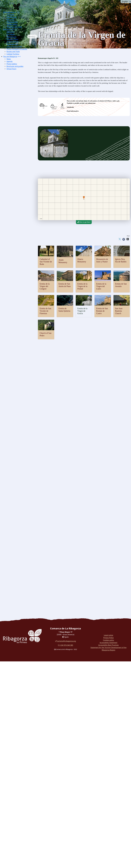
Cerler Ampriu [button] (19, 273)
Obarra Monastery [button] (17, 319)
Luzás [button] (13, 298)
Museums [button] (11, 416)
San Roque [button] (18, 234)
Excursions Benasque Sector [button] (20, 73)
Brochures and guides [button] (15, 66)
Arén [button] (13, 283)
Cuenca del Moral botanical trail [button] (18, 575)
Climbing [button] (14, 206)
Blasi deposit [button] (15, 411)
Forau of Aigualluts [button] (17, 142)
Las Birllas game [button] (17, 509)
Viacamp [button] (14, 306)
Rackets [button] (14, 193)
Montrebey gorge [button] (17, 137)
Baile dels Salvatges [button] (18, 501)
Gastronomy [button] (12, 22)
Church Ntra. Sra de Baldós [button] (20, 370)
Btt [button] (12, 211)
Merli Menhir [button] (16, 393)
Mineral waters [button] (16, 542)
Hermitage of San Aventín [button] (20, 347)
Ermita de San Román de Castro (102, 311)
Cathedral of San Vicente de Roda (46, 262)
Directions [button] (10, 32)
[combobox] (35, 37)
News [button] (9, 59)
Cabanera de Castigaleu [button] (22, 242)
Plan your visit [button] (9, 29)
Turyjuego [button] (11, 578)
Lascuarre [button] (14, 296)
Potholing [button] (14, 216)
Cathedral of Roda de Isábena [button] (21, 378)
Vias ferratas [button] (15, 209)
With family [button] (12, 24)
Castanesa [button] (18, 260)
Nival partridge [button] (16, 108)
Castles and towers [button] (14, 280)
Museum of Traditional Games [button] (21, 419)
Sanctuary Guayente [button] (18, 386)
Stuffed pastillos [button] (16, 560)
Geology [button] (11, 129)
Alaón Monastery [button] (17, 316)
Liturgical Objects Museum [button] (20, 439)
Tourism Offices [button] (13, 42)
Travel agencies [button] (12, 44)
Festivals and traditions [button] (15, 488)
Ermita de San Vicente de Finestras (45, 311)
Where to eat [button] (12, 37)
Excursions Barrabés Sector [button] (20, 75)
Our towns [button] (11, 34)
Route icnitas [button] (15, 409)
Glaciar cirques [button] (16, 144)
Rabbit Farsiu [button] (16, 550)
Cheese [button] (13, 529)
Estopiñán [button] (14, 291)
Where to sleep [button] (12, 39)
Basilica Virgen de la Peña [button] (20, 383)
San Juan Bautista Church (119, 311)
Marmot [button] (14, 114)
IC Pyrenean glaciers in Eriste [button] (21, 90)
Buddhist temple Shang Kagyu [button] (21, 375)
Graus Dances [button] (16, 493)
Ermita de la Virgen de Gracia (82, 311)
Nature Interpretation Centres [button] (17, 78)
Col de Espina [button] (19, 255)
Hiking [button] (13, 203)
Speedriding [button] (15, 196)
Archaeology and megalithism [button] (18, 388)
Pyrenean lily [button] (15, 126)
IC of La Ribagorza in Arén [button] (20, 96)
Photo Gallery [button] (12, 64)
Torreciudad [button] (18, 237)
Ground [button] (10, 198)
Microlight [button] (15, 167)
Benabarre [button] (14, 285)
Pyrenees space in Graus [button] (19, 98)
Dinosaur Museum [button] (17, 414)
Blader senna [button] (15, 124)
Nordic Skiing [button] (16, 188)
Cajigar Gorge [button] (16, 139)
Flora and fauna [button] (13, 101)
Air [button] (9, 162)
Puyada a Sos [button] (19, 268)
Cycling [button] (14, 219)
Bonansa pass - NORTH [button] (22, 247)
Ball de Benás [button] (16, 498)
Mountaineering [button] (16, 201)
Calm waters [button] (15, 173)
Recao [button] (13, 555)
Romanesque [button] (12, 309)
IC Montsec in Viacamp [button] (19, 93)
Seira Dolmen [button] (16, 396)
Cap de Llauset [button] (19, 257)
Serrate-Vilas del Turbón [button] (22, 244)
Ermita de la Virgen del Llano (101, 286)
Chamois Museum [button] (17, 421)
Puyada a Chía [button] (19, 262)
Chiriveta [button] (14, 288)
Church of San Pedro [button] (18, 324)
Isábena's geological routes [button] (20, 155)
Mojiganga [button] (15, 496)
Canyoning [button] (15, 180)
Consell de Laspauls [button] (18, 504)
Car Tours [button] (11, 588)
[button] (18, 12)
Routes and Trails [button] (14, 27)
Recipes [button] (10, 547)
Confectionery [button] (16, 540)
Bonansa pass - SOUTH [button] (22, 250)
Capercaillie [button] (15, 106)
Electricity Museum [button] (18, 442)
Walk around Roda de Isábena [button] (18, 565)
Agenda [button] (10, 61)
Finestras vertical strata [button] (19, 152)
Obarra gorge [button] (15, 134)
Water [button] (10, 170)
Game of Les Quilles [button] (18, 511)
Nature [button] (10, 15)
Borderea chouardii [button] (17, 119)
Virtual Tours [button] (11, 69)
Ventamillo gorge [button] (17, 132)
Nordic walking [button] (16, 275)
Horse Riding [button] (15, 214)
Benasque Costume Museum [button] (20, 486)
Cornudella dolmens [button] (18, 398)
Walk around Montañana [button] (16, 583)
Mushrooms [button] (15, 532)
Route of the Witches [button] (15, 570)
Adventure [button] (12, 17)
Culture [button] (10, 20)
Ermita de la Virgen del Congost (45, 286)
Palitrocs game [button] (16, 506)
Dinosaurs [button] (11, 406)
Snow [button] (10, 183)
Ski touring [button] (15, 191)
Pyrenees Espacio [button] (17, 434)
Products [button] (11, 522)
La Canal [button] (17, 232)
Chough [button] (14, 116)
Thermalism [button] (12, 157)
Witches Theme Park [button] (18, 463)
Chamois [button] (14, 111)
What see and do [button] (10, 12)
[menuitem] (17, 20)
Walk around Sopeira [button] (15, 568)
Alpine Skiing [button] (16, 185)
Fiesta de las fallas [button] (17, 516)
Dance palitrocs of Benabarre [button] (21, 514)
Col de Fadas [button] (19, 252)
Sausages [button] (14, 527)
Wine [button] (13, 545)
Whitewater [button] (15, 175)
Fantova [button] (14, 293)
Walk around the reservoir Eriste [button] (18, 581)
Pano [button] (13, 301)
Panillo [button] (17, 239)
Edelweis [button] (14, 121)
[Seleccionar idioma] (126, 2)
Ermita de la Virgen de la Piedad (82, 286)
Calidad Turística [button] (13, 54)
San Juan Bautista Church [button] (19, 327)
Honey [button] (13, 537)
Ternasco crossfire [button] (17, 557)
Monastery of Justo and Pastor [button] (21, 321)
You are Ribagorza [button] (10, 56)
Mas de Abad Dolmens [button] (19, 401)
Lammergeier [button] (15, 103)
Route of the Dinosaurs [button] (15, 573)
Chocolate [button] (14, 534)
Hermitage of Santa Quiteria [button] (20, 339)
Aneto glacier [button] (16, 147)
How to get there (84, 222)
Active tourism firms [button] (14, 47)
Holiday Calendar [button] (17, 491)
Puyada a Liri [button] (19, 265)
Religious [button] (11, 373)
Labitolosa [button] (15, 404)
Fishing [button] (14, 178)
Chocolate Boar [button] (16, 552)
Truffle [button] (13, 524)
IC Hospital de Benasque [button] (19, 450)
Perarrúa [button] (14, 303)
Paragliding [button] (15, 165)
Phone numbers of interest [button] (17, 49)
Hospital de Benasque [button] (21, 270)
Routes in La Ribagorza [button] (16, 591)
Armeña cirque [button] (16, 149)
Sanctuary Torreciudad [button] (18, 380)
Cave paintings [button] (16, 391)
